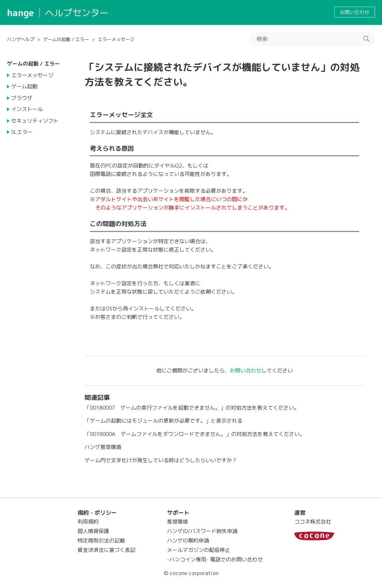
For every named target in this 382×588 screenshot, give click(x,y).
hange (21, 13)
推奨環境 (177, 522)
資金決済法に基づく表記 (106, 550)
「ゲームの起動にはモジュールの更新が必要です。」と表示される (163, 421)
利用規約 (88, 522)
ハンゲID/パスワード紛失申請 (202, 531)
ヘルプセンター (77, 13)
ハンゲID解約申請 (188, 541)
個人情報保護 (93, 531)
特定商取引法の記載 (101, 541)
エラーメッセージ (116, 39)
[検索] (312, 39)
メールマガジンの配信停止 (199, 550)
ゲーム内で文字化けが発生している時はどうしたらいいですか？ (161, 460)
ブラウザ (22, 98)
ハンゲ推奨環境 (103, 447)
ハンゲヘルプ (21, 39)
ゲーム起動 (24, 86)
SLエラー (22, 132)
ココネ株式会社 (313, 522)
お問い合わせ (355, 12)
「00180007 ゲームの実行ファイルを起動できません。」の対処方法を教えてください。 (192, 408)
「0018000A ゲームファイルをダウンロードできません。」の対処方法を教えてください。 (195, 434)
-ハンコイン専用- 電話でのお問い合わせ (215, 559)
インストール (27, 109)
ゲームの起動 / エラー (66, 39)
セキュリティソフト (35, 121)
